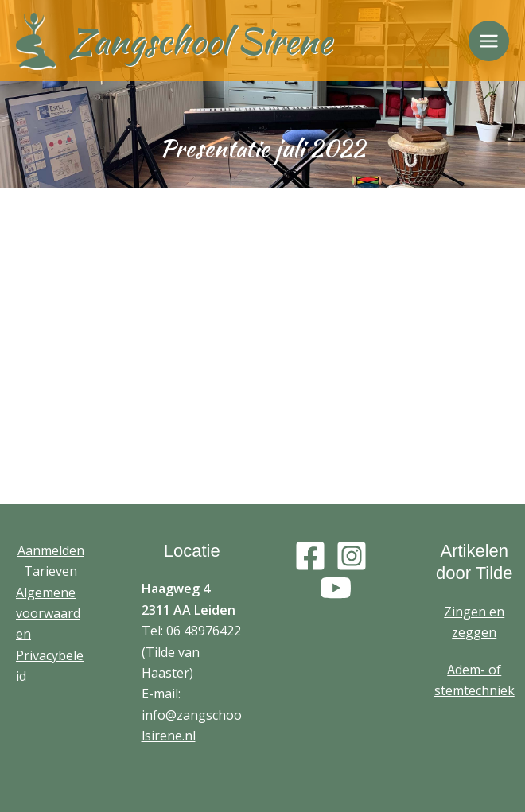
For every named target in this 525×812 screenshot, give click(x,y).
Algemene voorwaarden (48, 614)
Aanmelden (51, 550)
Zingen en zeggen (474, 622)
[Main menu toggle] (489, 41)
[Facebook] (310, 556)
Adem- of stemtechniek (474, 680)
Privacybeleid (50, 666)
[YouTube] (336, 588)
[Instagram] (352, 556)
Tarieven (51, 571)
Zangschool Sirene (200, 41)
